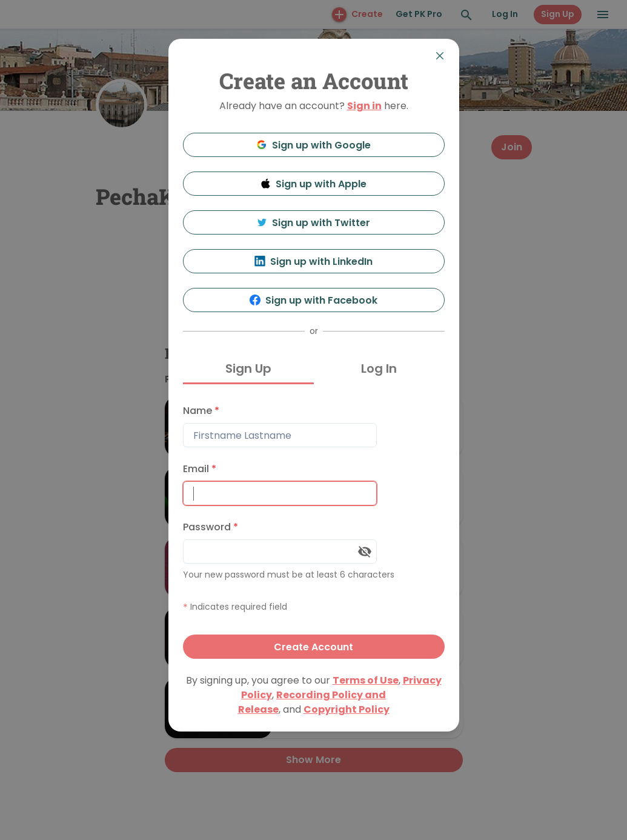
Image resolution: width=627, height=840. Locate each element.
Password (211, 527)
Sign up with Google (313, 145)
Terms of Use (366, 680)
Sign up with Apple (314, 184)
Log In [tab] (379, 368)
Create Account (313, 647)
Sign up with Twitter (314, 223)
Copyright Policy (347, 709)
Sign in (364, 106)
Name (201, 411)
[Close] (440, 56)
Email (200, 469)
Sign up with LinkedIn (313, 262)
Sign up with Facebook (313, 300)
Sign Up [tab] (248, 368)
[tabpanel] (314, 529)
